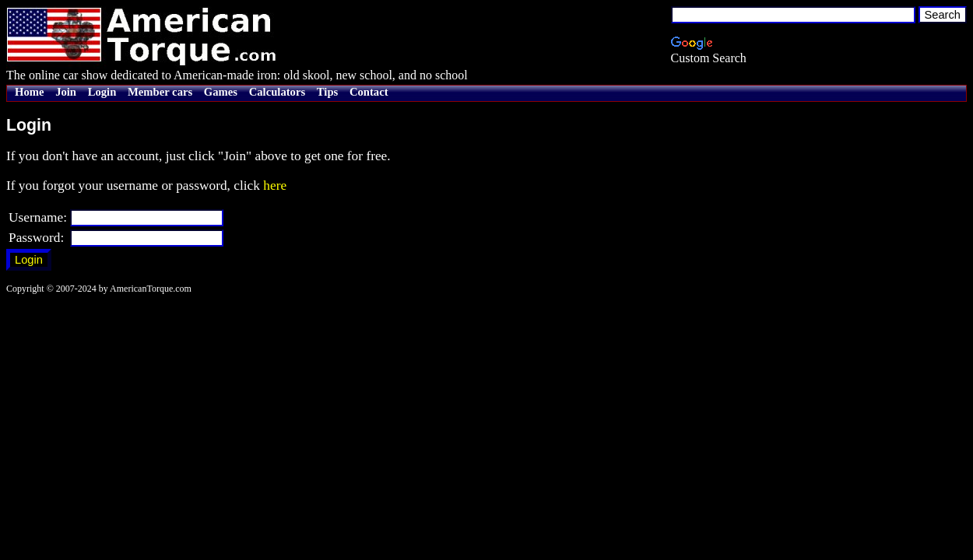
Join (66, 92)
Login (102, 92)
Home (29, 92)
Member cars (160, 92)
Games (221, 92)
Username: (38, 217)
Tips (327, 92)
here (275, 185)
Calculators (277, 92)
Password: (36, 238)
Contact (369, 92)
